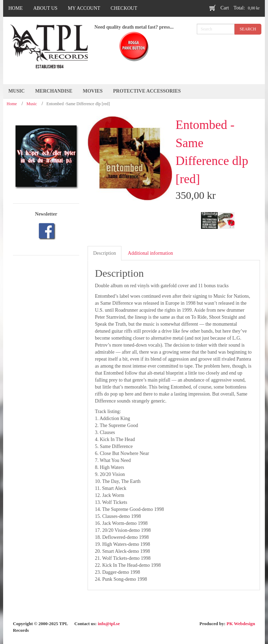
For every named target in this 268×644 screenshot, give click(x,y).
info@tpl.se (109, 624)
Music (32, 104)
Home (12, 104)
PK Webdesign (241, 624)
